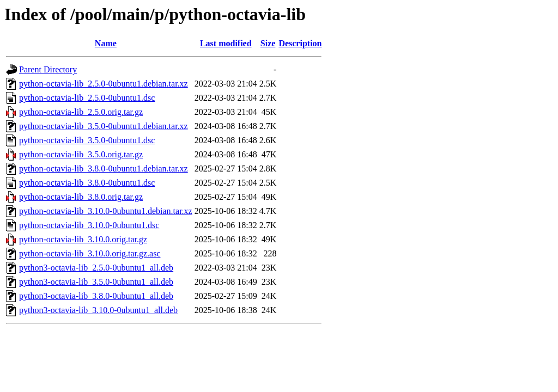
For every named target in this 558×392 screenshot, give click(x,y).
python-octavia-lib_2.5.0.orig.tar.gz (81, 112)
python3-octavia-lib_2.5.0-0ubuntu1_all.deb (96, 268)
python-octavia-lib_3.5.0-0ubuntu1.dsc (87, 140)
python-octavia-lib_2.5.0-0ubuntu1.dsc (87, 98)
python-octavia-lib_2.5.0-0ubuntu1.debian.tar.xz (104, 84)
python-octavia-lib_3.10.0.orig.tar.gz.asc (90, 253)
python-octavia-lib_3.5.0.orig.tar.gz (81, 154)
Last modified (226, 43)
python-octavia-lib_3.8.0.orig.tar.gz (81, 197)
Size (268, 43)
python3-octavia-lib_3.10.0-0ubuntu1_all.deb (98, 310)
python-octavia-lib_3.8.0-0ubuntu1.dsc (87, 183)
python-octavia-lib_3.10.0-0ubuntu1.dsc (89, 225)
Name (106, 43)
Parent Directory (48, 69)
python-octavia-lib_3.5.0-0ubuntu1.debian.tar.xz (104, 126)
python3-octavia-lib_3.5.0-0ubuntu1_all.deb (96, 282)
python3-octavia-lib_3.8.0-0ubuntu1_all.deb (96, 296)
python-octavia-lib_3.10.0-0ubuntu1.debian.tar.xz (106, 211)
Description (300, 43)
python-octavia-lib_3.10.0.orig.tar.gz (83, 239)
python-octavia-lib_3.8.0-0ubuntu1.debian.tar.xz (104, 169)
